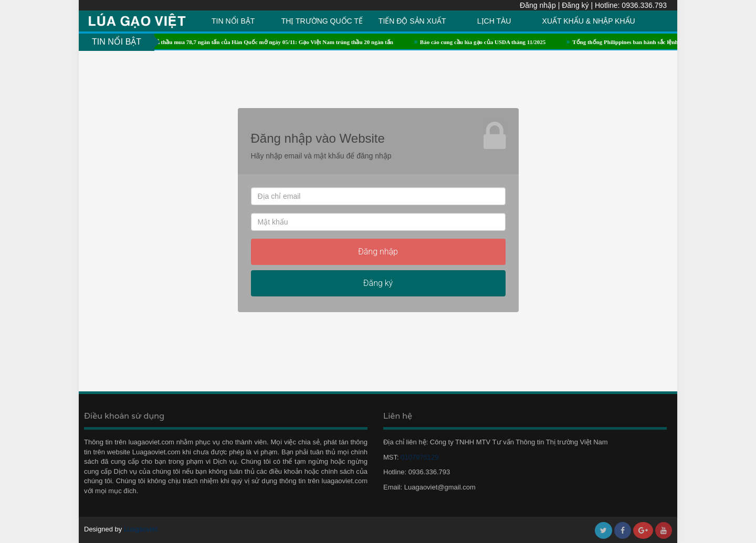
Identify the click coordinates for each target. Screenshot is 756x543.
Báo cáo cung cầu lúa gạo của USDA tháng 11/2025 (487, 42)
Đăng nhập (538, 5)
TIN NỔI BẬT (233, 21)
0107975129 (417, 457)
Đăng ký (575, 5)
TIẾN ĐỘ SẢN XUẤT (412, 21)
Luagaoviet (141, 529)
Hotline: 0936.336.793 (631, 5)
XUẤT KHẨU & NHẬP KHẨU (589, 21)
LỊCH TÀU (494, 21)
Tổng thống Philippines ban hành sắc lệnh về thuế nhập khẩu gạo (659, 42)
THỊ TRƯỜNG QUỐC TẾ (322, 21)
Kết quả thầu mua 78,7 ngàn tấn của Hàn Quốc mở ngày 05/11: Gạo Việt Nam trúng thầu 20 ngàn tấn (271, 42)
